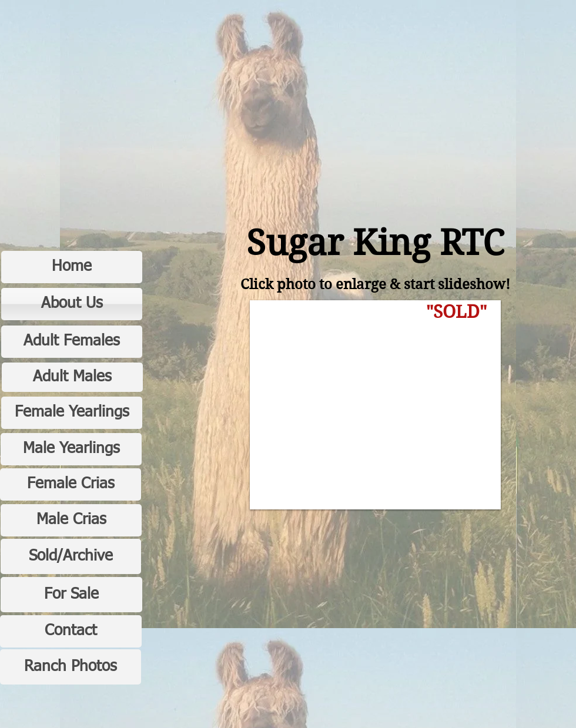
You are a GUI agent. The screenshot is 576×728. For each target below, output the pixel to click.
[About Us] (72, 304)
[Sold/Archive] (71, 556)
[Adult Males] (72, 377)
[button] (375, 405)
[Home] (72, 267)
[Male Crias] (71, 520)
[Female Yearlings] (72, 413)
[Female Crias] (71, 484)
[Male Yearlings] (71, 449)
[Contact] (71, 631)
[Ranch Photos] (71, 667)
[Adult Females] (72, 342)
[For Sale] (71, 595)
